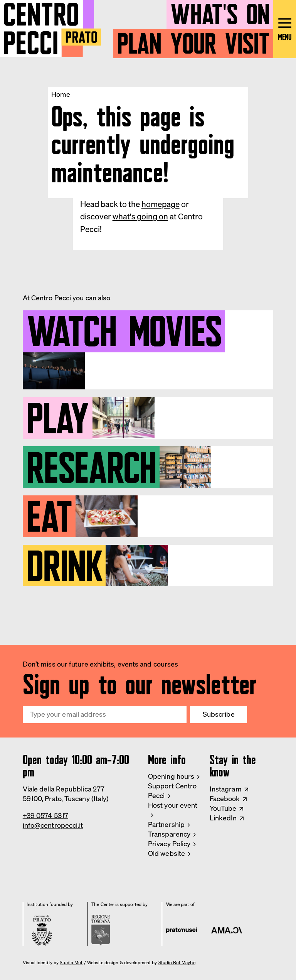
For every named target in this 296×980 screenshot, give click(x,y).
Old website (166, 853)
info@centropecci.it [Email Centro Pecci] (53, 825)
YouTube (223, 808)
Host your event (173, 805)
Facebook (225, 799)
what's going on (140, 216)
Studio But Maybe (177, 963)
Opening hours (171, 776)
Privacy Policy (169, 844)
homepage (161, 204)
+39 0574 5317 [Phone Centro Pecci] (45, 816)
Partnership (166, 824)
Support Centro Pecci (172, 791)
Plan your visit (193, 40)
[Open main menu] (285, 29)
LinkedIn (223, 818)
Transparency (169, 834)
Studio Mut (71, 963)
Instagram (226, 789)
